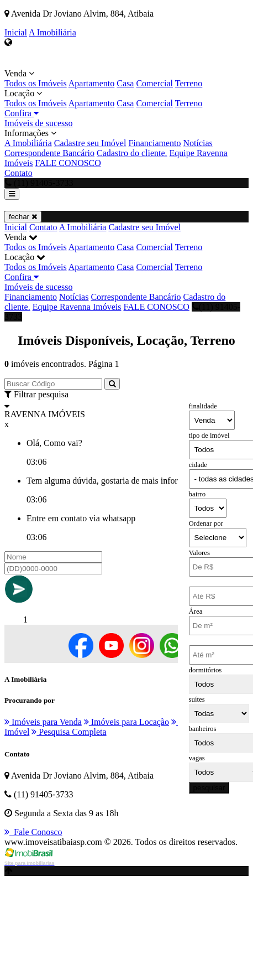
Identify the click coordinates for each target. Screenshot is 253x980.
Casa (125, 83)
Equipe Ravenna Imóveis (77, 307)
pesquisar (209, 788)
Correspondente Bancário (49, 153)
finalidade (203, 406)
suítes (197, 699)
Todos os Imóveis (36, 83)
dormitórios (205, 670)
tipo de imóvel (209, 435)
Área (196, 611)
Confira (22, 113)
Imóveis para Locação (126, 722)
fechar (23, 217)
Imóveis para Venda (43, 722)
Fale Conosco (33, 832)
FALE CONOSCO (68, 163)
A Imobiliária (52, 32)
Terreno (189, 83)
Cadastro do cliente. (132, 153)
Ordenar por (206, 523)
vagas (197, 758)
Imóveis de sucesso (39, 123)
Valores (199, 553)
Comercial (154, 83)
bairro (197, 494)
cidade (198, 465)
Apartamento (92, 83)
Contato (19, 173)
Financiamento (154, 143)
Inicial (16, 32)
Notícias (197, 143)
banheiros (203, 729)
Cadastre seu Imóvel (90, 143)
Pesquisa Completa (69, 732)
